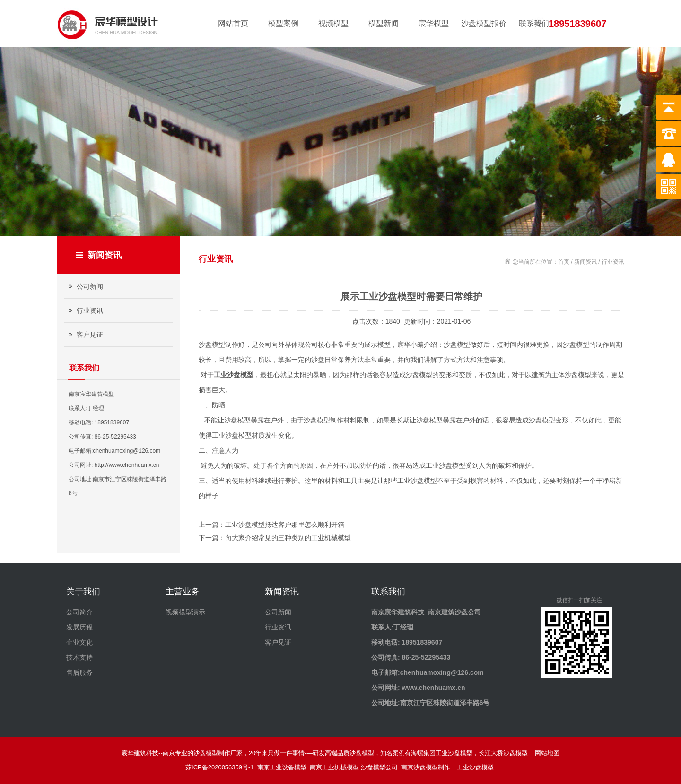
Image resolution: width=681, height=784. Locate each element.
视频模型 (333, 23)
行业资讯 (85, 310)
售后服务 (79, 672)
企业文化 (79, 642)
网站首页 (233, 23)
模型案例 (283, 23)
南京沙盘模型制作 (427, 767)
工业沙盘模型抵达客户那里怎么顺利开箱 (285, 525)
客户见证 (85, 335)
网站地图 (547, 753)
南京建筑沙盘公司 (454, 612)
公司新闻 (85, 286)
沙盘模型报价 (484, 23)
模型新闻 (384, 23)
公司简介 (79, 612)
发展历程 (79, 627)
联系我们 (534, 23)
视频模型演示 (185, 612)
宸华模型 (434, 23)
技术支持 (79, 657)
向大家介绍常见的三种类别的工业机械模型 (288, 538)
